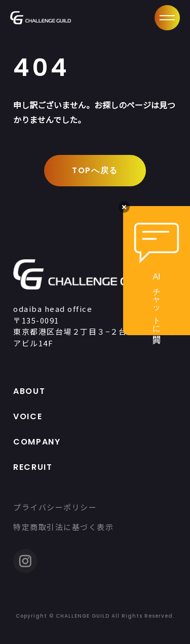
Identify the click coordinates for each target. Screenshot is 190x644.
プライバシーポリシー (55, 507)
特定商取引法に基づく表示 (63, 527)
